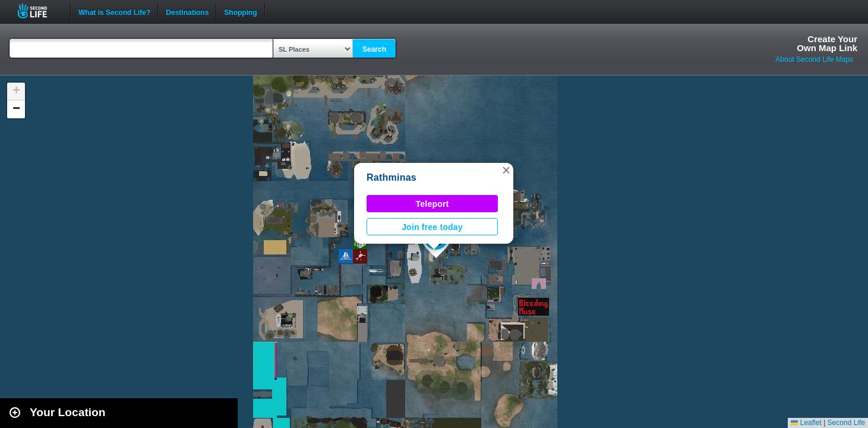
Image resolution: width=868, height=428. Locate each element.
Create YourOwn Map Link (827, 43)
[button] (506, 170)
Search (374, 49)
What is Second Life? (114, 11)
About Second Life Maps (814, 59)
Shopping (240, 11)
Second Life (39, 11)
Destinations (187, 11)
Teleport (433, 204)
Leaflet (806, 423)
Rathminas (392, 177)
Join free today (432, 227)
